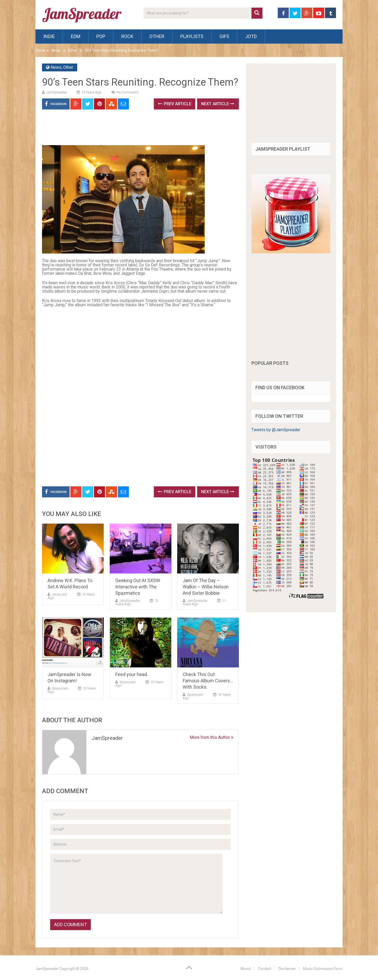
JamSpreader (56, 92)
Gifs (224, 36)
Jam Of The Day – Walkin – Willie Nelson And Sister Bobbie (206, 587)
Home (40, 50)
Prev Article (175, 104)
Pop (101, 36)
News (56, 50)
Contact (265, 969)
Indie (49, 36)
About (246, 969)
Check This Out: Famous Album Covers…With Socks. (208, 681)
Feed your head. (132, 674)
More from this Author (212, 737)
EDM (76, 36)
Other (157, 36)
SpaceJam (60, 688)
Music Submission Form (323, 969)
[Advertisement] (138, 129)
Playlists (192, 36)
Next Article (218, 104)
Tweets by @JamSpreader (276, 430)
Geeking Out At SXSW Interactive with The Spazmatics (138, 587)
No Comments (127, 92)
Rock (127, 36)
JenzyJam (59, 594)
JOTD (251, 36)
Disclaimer (287, 969)
